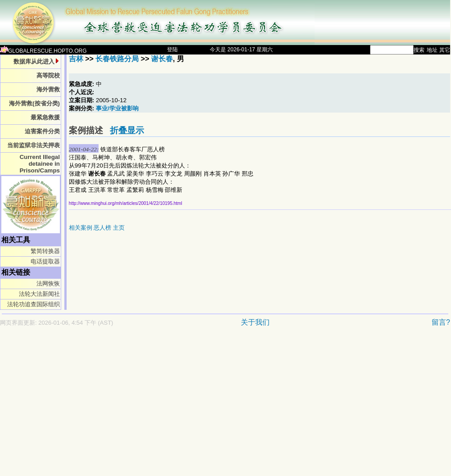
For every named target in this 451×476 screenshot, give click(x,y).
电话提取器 (45, 261)
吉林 (76, 59)
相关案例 (81, 228)
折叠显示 (127, 130)
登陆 (172, 50)
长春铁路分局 (117, 59)
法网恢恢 (48, 283)
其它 (445, 50)
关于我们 (255, 322)
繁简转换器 (45, 251)
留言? (441, 322)
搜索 (419, 50)
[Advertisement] (186, 406)
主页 (119, 228)
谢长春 (162, 59)
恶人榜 (102, 228)
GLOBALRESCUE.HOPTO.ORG (43, 51)
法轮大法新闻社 (39, 294)
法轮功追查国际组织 (34, 304)
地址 (432, 50)
